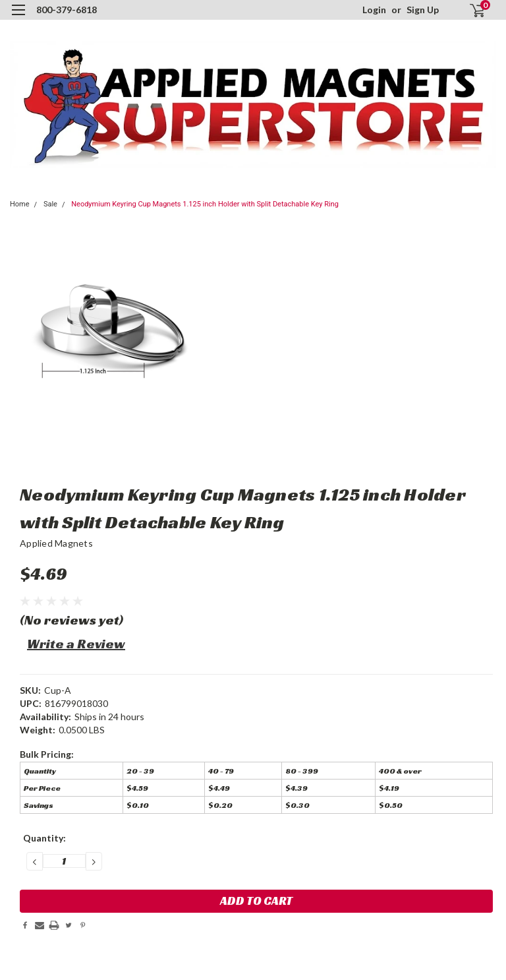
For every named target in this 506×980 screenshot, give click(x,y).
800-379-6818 (67, 10)
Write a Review (76, 644)
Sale (50, 204)
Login (374, 10)
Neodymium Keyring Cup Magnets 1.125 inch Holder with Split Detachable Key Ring (205, 204)
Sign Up (423, 10)
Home (20, 204)
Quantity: (44, 838)
